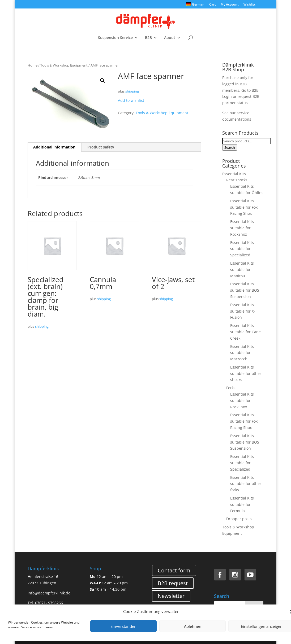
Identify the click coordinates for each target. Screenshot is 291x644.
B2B (148, 38)
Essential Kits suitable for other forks (246, 484)
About (170, 38)
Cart (213, 5)
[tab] (54, 147)
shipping (132, 91)
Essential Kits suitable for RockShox (242, 228)
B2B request (173, 583)
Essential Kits (234, 174)
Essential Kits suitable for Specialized (242, 249)
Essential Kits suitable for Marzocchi (242, 353)
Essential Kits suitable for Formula (242, 504)
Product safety (101, 147)
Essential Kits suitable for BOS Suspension (245, 290)
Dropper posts (239, 519)
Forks (231, 388)
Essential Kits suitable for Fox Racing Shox (244, 207)
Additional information (54, 147)
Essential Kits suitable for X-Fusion (243, 311)
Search (230, 147)
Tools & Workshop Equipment (64, 65)
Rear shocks (237, 180)
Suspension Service (115, 38)
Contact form (174, 570)
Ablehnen (193, 626)
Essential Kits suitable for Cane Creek (245, 332)
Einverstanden (123, 626)
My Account (230, 5)
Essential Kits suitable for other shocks (246, 373)
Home (33, 65)
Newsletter (171, 596)
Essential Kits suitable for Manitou (242, 270)
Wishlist (249, 5)
